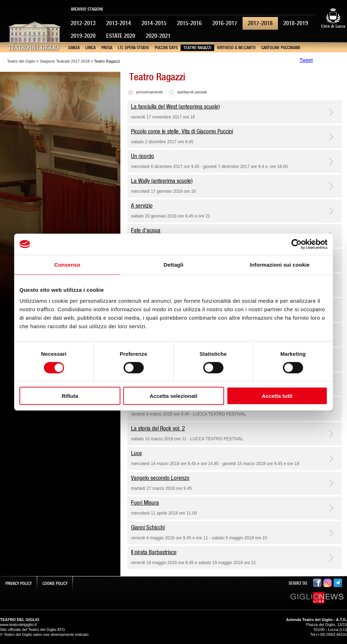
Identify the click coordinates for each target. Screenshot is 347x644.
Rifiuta (70, 396)
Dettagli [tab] (173, 264)
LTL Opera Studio (133, 48)
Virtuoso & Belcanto (236, 48)
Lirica (90, 48)
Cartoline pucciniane (281, 48)
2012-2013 (83, 23)
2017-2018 (260, 23)
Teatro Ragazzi (197, 48)
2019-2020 (83, 36)
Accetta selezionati (173, 396)
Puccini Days (166, 48)
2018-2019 (296, 23)
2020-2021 (158, 36)
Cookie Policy (55, 584)
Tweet (306, 60)
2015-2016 (189, 23)
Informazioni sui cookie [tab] (280, 264)
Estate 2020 (121, 36)
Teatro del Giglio (21, 61)
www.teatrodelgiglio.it (18, 625)
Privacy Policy (19, 584)
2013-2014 (119, 23)
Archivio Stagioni (87, 9)
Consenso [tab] (67, 264)
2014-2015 (154, 23)
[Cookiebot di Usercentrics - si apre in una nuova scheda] (297, 244)
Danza (74, 48)
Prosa (107, 48)
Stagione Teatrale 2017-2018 (65, 61)
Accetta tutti (277, 396)
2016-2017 (225, 23)
